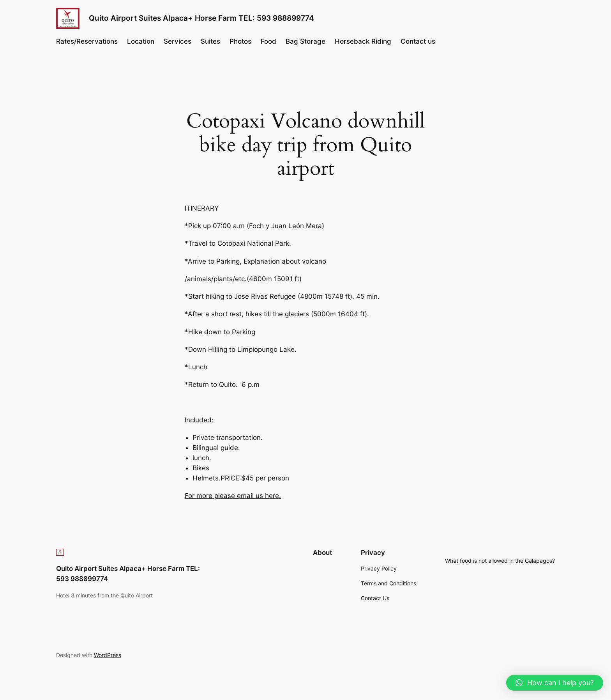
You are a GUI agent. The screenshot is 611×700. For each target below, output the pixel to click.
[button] (555, 683)
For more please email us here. (233, 496)
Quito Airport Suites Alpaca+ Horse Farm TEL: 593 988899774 (201, 18)
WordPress (108, 655)
